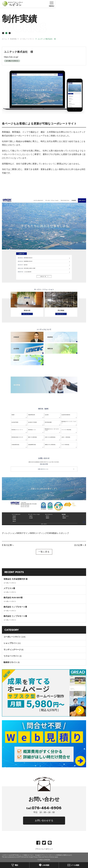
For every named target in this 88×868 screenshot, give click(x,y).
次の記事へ (80, 545)
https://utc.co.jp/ (11, 57)
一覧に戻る (44, 552)
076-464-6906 (44, 808)
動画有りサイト (10, 662)
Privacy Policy (38, 857)
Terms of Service (49, 857)
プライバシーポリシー (44, 849)
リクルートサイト (11, 656)
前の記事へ (8, 545)
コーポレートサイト (12, 61)
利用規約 (59, 855)
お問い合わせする (44, 821)
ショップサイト (10, 643)
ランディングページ (12, 650)
